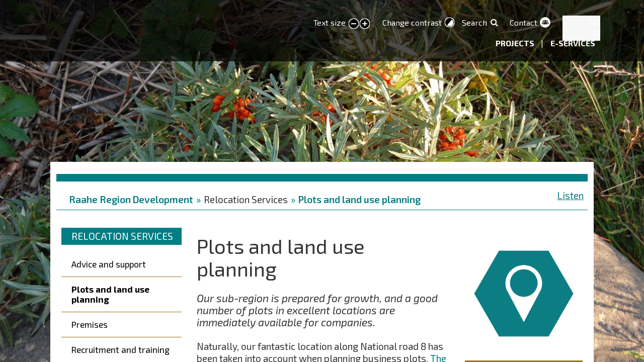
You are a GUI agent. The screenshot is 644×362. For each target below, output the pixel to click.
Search (474, 22)
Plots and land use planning (359, 199)
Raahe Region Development (131, 199)
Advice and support (109, 264)
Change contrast (412, 22)
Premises (90, 324)
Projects (516, 43)
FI (596, 34)
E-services (573, 43)
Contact (524, 22)
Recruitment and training (120, 349)
